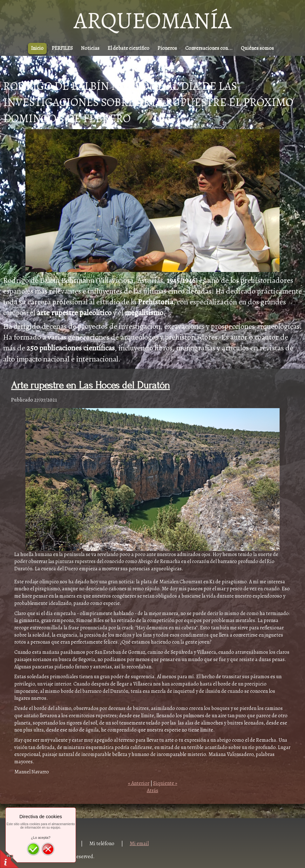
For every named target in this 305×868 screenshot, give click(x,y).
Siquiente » (165, 783)
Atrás (152, 791)
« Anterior (139, 783)
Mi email (139, 844)
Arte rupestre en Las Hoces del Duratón (91, 385)
